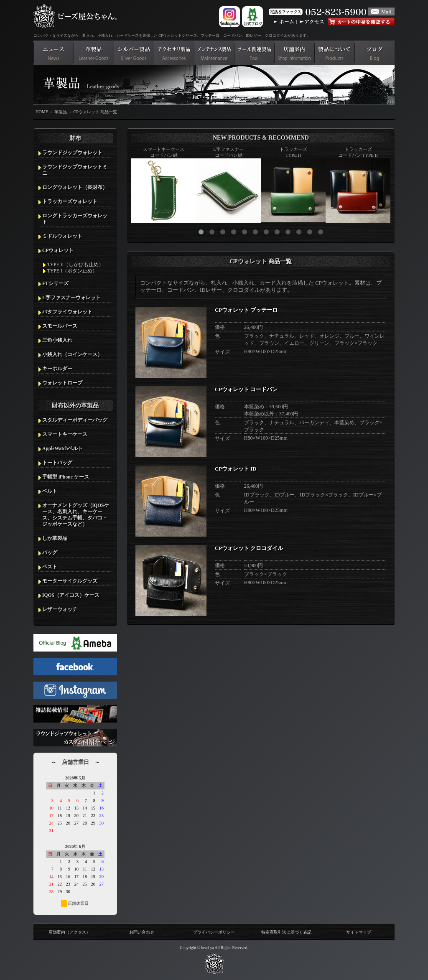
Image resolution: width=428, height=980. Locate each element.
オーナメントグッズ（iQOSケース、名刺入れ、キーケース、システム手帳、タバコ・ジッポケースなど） (76, 515)
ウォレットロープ (62, 383)
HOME (42, 112)
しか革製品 (55, 538)
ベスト (50, 567)
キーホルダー (57, 369)
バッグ (50, 552)
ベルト (50, 491)
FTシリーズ (55, 283)
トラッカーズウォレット (70, 201)
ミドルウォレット (62, 236)
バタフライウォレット (67, 312)
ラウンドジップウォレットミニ (75, 170)
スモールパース (60, 326)
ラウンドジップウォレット (72, 153)
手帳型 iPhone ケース (66, 477)
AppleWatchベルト (62, 448)
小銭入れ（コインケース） (72, 354)
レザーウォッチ (60, 609)
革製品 (61, 112)
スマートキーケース (65, 434)
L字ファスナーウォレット (71, 298)
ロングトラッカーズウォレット (75, 219)
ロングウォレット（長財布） (75, 187)
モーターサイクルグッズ (70, 581)
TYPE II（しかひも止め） (75, 265)
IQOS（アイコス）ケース (71, 595)
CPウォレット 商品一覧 (95, 112)
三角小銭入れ (57, 340)
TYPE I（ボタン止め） (72, 271)
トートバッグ (57, 463)
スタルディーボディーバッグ (75, 420)
